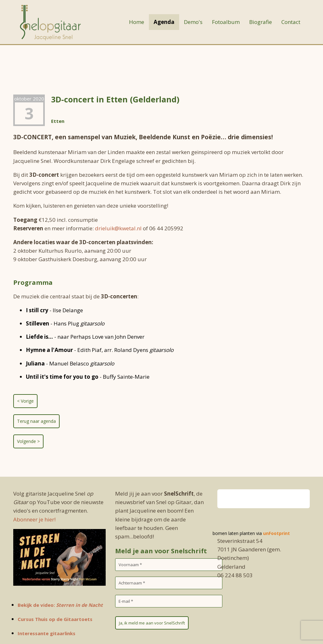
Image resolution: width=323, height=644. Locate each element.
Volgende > (28, 441)
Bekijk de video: (60, 605)
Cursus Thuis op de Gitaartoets (55, 619)
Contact (291, 22)
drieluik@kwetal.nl (118, 228)
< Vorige (25, 401)
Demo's (193, 22)
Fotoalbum (226, 22)
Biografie (261, 22)
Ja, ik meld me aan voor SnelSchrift (152, 623)
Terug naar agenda (36, 421)
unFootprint (276, 533)
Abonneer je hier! (34, 519)
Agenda (164, 22)
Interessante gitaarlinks (47, 633)
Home (137, 22)
